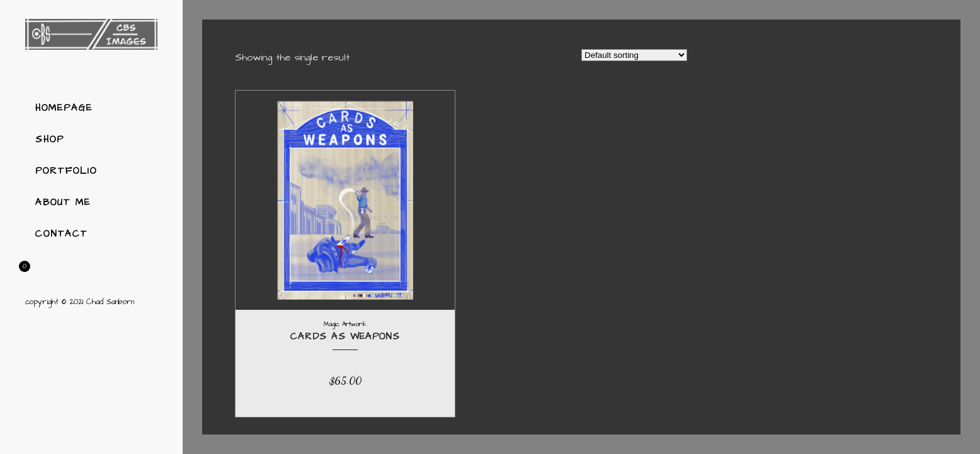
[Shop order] (634, 55)
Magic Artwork (345, 324)
